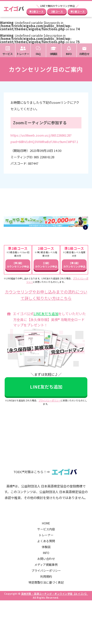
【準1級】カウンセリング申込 (74, 265)
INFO (46, 553)
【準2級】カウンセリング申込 (18, 265)
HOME (46, 523)
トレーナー (46, 535)
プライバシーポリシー (50, 401)
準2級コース (36, 11)
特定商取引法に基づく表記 (46, 582)
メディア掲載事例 (46, 564)
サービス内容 (46, 529)
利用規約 (46, 576)
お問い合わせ (46, 559)
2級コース (57, 11)
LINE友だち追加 (46, 314)
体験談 (46, 547)
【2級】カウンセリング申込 (46, 265)
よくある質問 (46, 541)
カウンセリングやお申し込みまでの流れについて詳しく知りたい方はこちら (46, 295)
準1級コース (78, 11)
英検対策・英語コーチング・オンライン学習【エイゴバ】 (55, 594)
